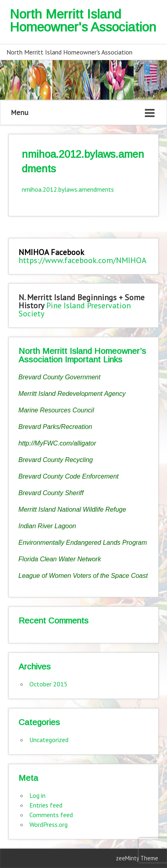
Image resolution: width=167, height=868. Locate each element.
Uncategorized (49, 740)
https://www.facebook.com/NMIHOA (82, 260)
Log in (37, 795)
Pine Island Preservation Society (75, 310)
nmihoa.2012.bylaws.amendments (68, 189)
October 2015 (48, 684)
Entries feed (46, 805)
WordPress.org (48, 824)
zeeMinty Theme (137, 858)
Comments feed (51, 815)
